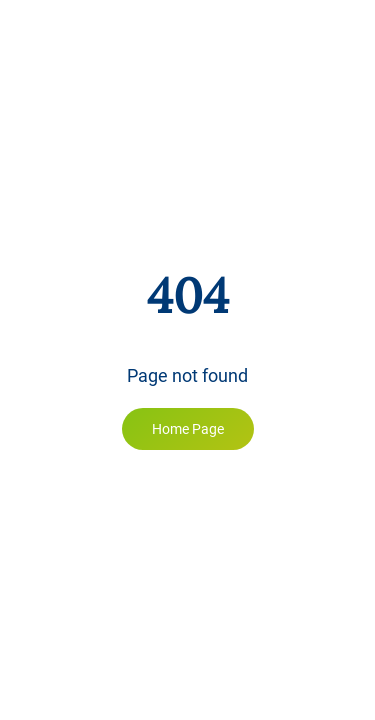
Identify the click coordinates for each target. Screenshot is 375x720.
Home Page (188, 429)
